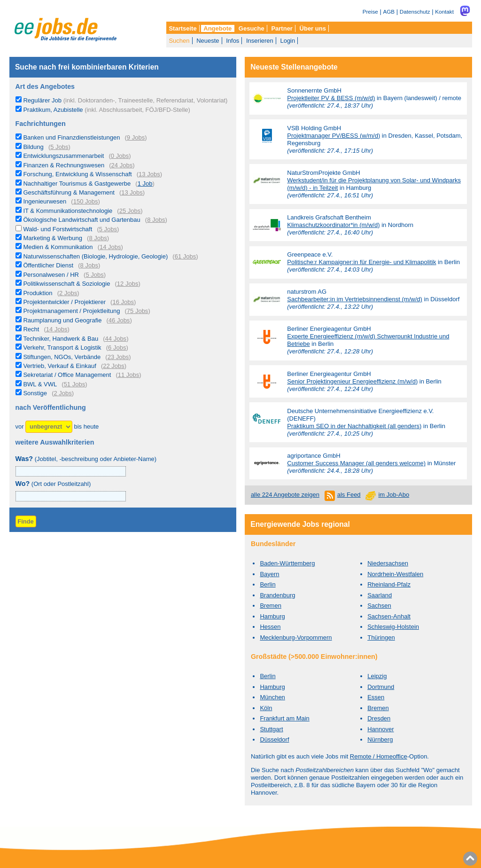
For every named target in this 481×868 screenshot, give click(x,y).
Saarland (380, 595)
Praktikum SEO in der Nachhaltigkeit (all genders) (354, 426)
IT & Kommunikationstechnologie (68, 211)
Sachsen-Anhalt (389, 616)
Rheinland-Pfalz (389, 584)
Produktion (38, 293)
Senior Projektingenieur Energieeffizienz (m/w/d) (352, 381)
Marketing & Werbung (53, 238)
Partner (282, 28)
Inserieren (260, 41)
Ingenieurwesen (45, 201)
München (272, 697)
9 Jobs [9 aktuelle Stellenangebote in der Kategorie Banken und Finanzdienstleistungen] (136, 137)
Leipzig (377, 676)
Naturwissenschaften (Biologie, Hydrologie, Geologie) (95, 256)
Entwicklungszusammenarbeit (63, 156)
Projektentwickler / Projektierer (64, 302)
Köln (266, 708)
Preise (370, 12)
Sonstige (35, 393)
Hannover (380, 729)
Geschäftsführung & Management (69, 192)
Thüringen (381, 637)
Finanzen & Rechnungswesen (64, 165)
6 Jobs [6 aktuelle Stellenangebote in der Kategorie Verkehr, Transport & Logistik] (117, 348)
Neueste (208, 41)
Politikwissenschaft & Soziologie (66, 284)
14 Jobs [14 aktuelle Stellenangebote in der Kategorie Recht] (57, 329)
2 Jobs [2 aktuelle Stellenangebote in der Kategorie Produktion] (68, 293)
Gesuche (252, 28)
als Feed (349, 495)
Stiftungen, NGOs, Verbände (62, 357)
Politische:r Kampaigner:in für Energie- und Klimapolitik (361, 262)
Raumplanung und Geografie (62, 320)
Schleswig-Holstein (393, 627)
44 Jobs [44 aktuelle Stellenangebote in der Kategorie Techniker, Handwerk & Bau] (116, 339)
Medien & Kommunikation (58, 247)
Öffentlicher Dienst (48, 265)
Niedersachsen (388, 563)
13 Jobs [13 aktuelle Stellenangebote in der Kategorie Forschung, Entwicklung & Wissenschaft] (149, 174)
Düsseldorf (274, 739)
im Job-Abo (394, 495)
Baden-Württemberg (287, 563)
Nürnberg (380, 739)
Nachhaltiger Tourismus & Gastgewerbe (77, 184)
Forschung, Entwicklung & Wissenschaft (77, 174)
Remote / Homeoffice (379, 756)
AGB (389, 12)
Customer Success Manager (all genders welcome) (356, 463)
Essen (376, 697)
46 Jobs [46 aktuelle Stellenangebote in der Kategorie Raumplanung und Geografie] (119, 320)
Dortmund (381, 687)
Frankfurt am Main (284, 718)
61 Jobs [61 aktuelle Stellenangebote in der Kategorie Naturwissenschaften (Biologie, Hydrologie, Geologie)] (186, 256)
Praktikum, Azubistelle (106, 110)
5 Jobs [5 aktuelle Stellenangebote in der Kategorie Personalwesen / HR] (94, 275)
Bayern (269, 574)
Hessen (270, 627)
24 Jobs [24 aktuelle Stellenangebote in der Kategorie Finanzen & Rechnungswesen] (122, 165)
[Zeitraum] (49, 427)
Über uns (313, 28)
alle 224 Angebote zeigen (285, 495)
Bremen (271, 606)
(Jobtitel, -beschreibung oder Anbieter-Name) (86, 459)
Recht (31, 329)
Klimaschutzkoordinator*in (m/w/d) (333, 225)
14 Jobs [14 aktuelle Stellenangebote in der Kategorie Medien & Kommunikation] (110, 247)
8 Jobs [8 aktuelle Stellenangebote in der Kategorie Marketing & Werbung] (98, 238)
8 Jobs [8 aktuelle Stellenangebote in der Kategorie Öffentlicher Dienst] (89, 265)
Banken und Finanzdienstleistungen (71, 137)
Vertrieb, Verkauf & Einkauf (59, 366)
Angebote (217, 28)
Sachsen (379, 606)
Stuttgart (271, 729)
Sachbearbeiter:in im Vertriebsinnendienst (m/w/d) (355, 299)
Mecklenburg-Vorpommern (296, 637)
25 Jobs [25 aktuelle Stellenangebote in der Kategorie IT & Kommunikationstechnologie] (130, 211)
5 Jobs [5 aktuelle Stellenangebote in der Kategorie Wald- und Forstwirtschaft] (108, 229)
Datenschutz (415, 12)
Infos (233, 41)
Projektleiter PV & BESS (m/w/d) (331, 98)
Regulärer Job (125, 100)
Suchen (179, 41)
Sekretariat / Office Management (67, 375)
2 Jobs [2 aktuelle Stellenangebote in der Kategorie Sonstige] (62, 393)
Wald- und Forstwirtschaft (58, 229)
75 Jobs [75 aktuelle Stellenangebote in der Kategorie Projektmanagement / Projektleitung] (138, 311)
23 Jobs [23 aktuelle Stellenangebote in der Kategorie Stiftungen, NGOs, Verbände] (118, 357)
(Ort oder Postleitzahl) (53, 484)
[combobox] (71, 496)
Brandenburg (277, 595)
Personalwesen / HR (51, 275)
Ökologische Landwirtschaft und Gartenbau (81, 220)
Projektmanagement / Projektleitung (71, 311)
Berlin (268, 584)
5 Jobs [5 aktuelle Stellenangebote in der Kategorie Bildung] (59, 147)
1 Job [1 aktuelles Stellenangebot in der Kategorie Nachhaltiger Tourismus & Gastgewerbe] (145, 184)
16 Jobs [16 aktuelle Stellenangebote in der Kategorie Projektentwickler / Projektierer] (123, 302)
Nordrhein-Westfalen (395, 574)
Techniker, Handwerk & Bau (61, 339)
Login (287, 41)
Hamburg (272, 616)
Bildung (33, 147)
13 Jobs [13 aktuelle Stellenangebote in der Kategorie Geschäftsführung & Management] (132, 192)
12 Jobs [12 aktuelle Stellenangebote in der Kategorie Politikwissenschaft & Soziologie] (128, 284)
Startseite (182, 28)
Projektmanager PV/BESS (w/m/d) (334, 136)
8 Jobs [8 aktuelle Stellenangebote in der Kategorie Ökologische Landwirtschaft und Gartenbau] (156, 220)
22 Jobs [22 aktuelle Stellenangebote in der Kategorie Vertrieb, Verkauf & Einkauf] (114, 366)
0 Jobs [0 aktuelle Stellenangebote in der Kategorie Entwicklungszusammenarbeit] (120, 156)
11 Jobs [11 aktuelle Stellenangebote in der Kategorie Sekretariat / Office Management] (129, 375)
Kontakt (444, 12)
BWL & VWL (40, 384)
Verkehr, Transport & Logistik (62, 348)
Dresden (379, 718)
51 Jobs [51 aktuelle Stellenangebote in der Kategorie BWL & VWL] (75, 384)
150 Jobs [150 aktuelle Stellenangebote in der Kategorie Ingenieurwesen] (86, 201)
